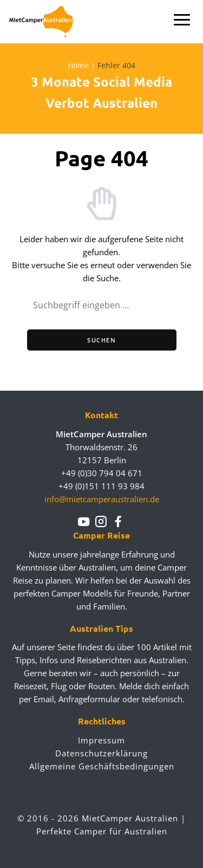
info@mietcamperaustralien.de (102, 499)
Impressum (101, 740)
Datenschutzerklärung (101, 753)
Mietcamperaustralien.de (47, 22)
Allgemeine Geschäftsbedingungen (102, 766)
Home (78, 65)
